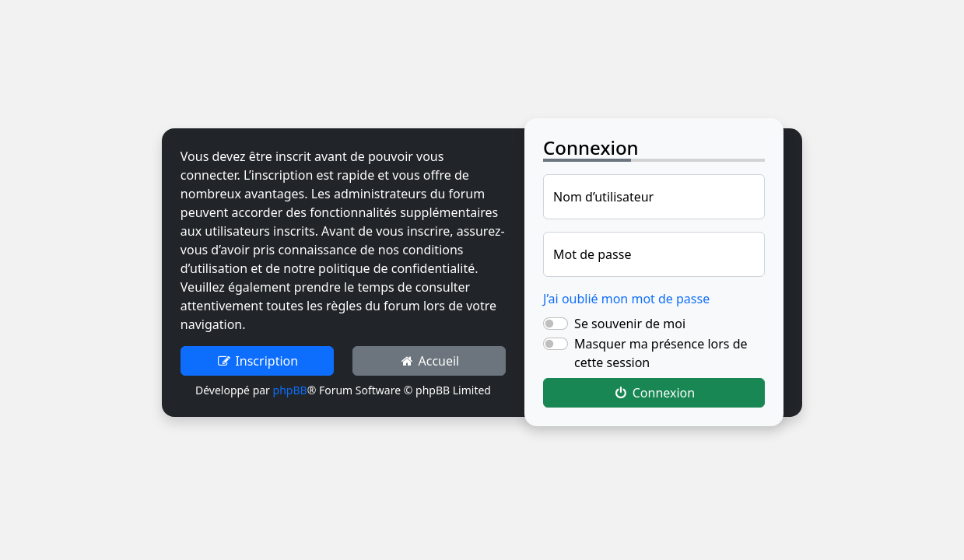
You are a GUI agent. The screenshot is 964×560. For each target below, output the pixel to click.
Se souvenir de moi (630, 324)
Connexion (654, 393)
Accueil (429, 361)
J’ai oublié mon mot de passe (626, 299)
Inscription (257, 361)
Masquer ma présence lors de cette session (661, 353)
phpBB (290, 390)
